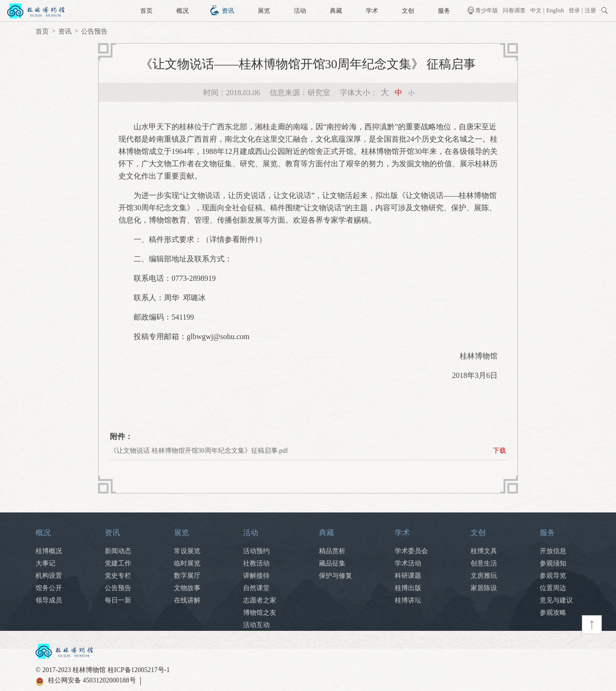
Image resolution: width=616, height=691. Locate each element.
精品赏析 (332, 551)
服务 (444, 11)
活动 (300, 11)
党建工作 (118, 563)
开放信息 (553, 551)
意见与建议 (556, 600)
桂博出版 (408, 588)
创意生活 (484, 563)
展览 (264, 11)
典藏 (336, 11)
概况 (182, 11)
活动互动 (256, 625)
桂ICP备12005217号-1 (139, 670)
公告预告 (94, 31)
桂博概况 (49, 551)
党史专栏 (118, 576)
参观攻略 (553, 613)
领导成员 (49, 600)
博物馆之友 (260, 613)
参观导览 (553, 576)
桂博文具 (484, 551)
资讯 (228, 11)
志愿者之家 (260, 600)
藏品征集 (332, 563)
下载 (499, 451)
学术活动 (408, 563)
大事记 (45, 563)
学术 (372, 11)
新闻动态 (118, 551)
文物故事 (187, 588)
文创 (408, 11)
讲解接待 (256, 576)
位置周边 (553, 588)
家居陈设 (484, 588)
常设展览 (187, 551)
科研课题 (408, 576)
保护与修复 (335, 576)
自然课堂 (256, 588)
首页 (146, 11)
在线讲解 (187, 600)
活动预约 (256, 551)
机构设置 (49, 576)
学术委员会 (411, 551)
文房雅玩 (484, 576)
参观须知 (553, 563)
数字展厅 (187, 576)
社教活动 (256, 563)
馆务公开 (49, 588)
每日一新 (118, 600)
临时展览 (187, 563)
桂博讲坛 (408, 600)
